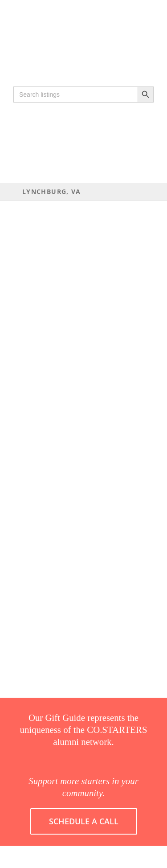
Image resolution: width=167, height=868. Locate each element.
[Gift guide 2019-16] (83, 34)
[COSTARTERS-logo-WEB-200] (83, 19)
